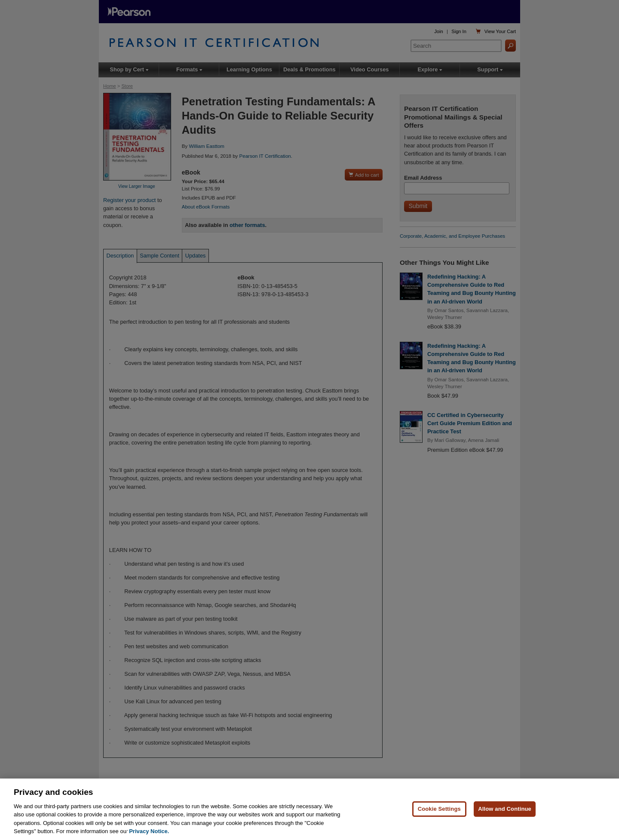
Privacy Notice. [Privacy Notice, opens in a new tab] (149, 831)
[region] (309, 809)
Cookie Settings (439, 809)
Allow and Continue (505, 809)
